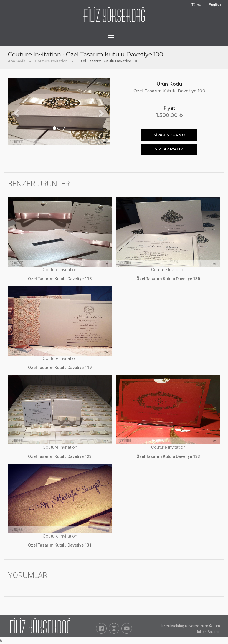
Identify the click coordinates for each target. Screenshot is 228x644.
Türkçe (196, 5)
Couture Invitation (51, 61)
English (215, 5)
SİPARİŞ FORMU (169, 135)
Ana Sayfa (17, 61)
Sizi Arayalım (169, 149)
